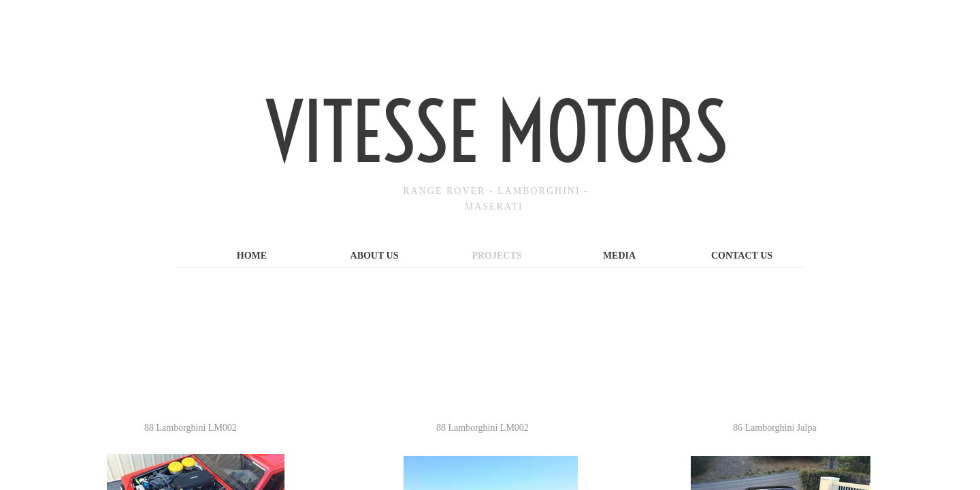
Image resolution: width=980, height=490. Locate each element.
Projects (496, 256)
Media (619, 256)
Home (252, 256)
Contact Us (742, 256)
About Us (375, 256)
